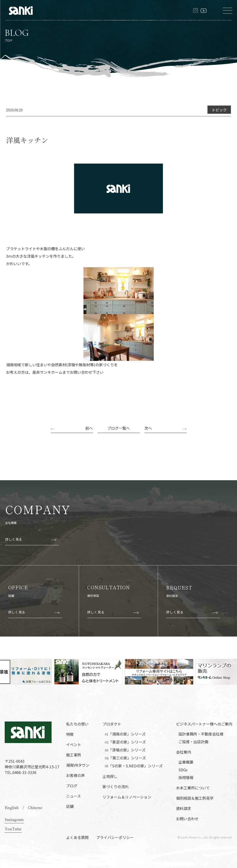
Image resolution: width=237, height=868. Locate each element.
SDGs (183, 770)
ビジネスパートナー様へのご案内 (204, 724)
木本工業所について (193, 788)
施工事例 (74, 755)
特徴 (70, 734)
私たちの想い (77, 724)
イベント (74, 744)
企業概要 (186, 762)
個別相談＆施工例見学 (195, 798)
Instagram (14, 819)
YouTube (13, 829)
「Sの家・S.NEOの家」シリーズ (134, 766)
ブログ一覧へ (119, 428)
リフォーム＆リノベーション (127, 797)
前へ (89, 428)
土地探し (110, 776)
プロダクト (112, 724)
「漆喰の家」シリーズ (125, 750)
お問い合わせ (187, 819)
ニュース (73, 796)
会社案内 (184, 752)
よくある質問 (77, 837)
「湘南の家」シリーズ (125, 734)
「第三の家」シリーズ (125, 758)
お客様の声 (75, 775)
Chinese (35, 807)
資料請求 (184, 808)
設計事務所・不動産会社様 (201, 734)
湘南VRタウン (78, 765)
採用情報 (186, 777)
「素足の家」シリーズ (125, 742)
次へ (148, 428)
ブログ (72, 786)
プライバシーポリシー (115, 837)
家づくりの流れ (116, 787)
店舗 (70, 806)
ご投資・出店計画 (193, 742)
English (12, 807)
